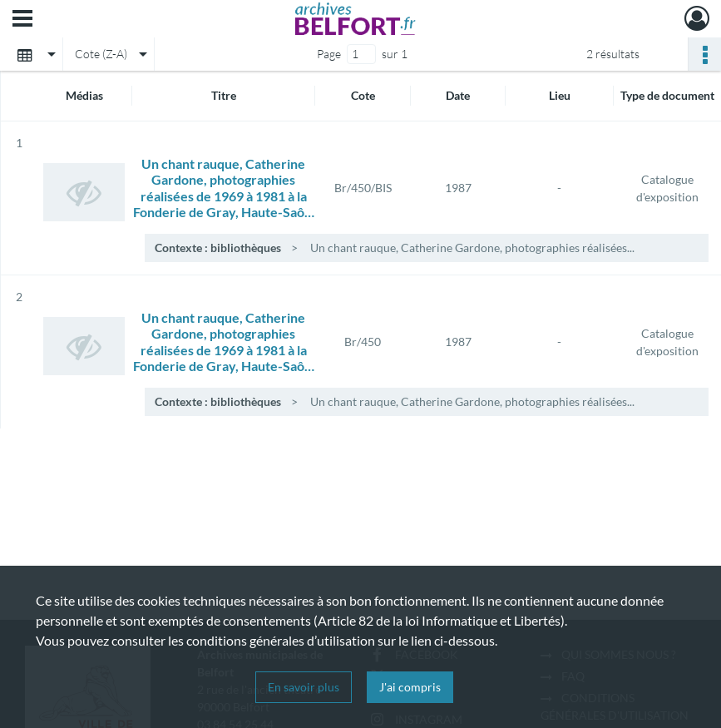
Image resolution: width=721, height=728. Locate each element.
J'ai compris (410, 687)
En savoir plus (304, 687)
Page (329, 54)
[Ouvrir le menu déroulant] (22, 20)
